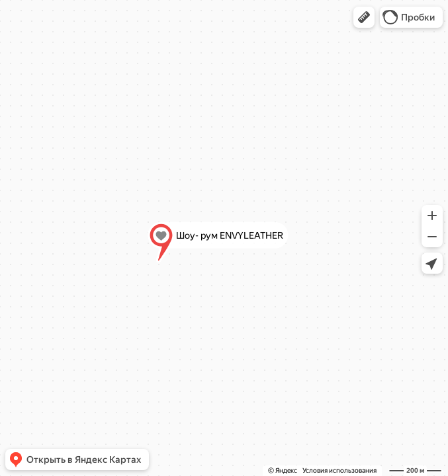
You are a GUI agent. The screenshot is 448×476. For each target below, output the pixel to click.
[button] (364, 17)
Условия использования (339, 470)
